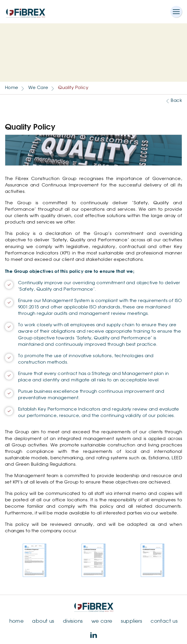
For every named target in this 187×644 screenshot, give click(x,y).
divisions (73, 621)
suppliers (132, 621)
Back (176, 101)
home (17, 621)
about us (43, 621)
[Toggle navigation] (176, 12)
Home (12, 88)
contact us (164, 621)
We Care (38, 88)
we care (102, 621)
